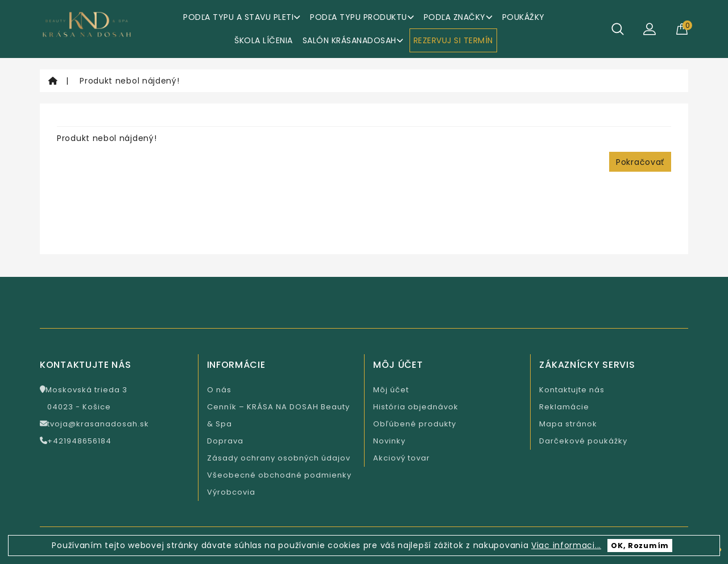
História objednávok (416, 407)
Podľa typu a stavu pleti (242, 17)
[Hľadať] (618, 29)
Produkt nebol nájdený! (129, 81)
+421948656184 (76, 441)
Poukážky (524, 17)
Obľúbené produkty (415, 424)
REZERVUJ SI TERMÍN (453, 40)
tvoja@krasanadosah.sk (94, 424)
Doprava (225, 441)
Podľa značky (458, 17)
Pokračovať (640, 162)
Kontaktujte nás (572, 390)
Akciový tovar (402, 458)
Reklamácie (564, 407)
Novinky (389, 441)
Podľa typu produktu (362, 17)
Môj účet (391, 390)
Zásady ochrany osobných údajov (279, 458)
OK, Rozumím (640, 546)
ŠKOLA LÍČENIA (264, 40)
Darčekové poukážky (583, 441)
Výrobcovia (231, 492)
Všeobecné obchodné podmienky (279, 475)
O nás (219, 390)
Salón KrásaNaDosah (353, 40)
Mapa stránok (568, 424)
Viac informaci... (566, 545)
